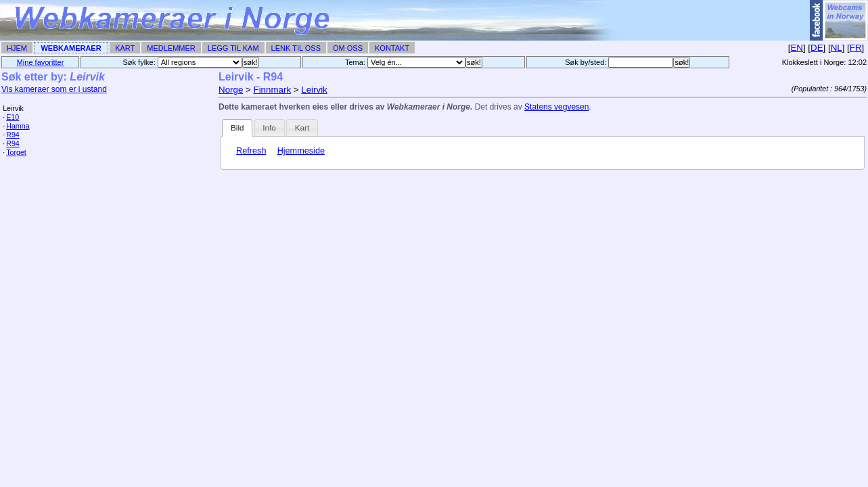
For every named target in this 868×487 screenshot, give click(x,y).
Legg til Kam (233, 48)
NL (837, 48)
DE (817, 48)
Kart (125, 48)
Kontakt (392, 48)
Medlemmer (171, 48)
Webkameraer (71, 48)
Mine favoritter (41, 62)
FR (856, 48)
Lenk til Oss (296, 48)
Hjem (17, 48)
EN (797, 48)
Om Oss (348, 48)
